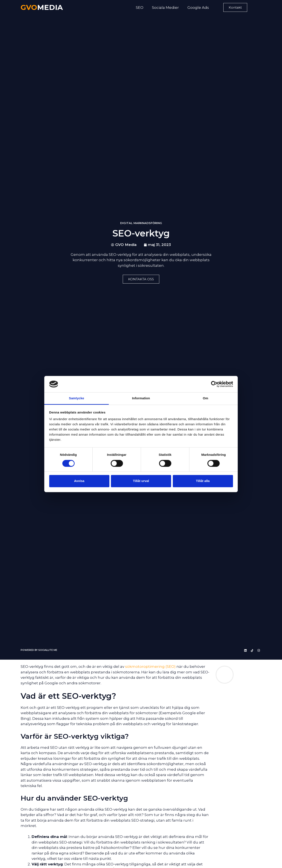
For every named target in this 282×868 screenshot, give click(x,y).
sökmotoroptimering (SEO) (150, 667)
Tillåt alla (203, 481)
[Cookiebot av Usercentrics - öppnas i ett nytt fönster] (214, 384)
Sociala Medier (165, 8)
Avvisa (79, 481)
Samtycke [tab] (77, 398)
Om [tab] (205, 398)
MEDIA (42, 7)
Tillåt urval (141, 481)
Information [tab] (141, 398)
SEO (140, 8)
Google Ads (198, 8)
